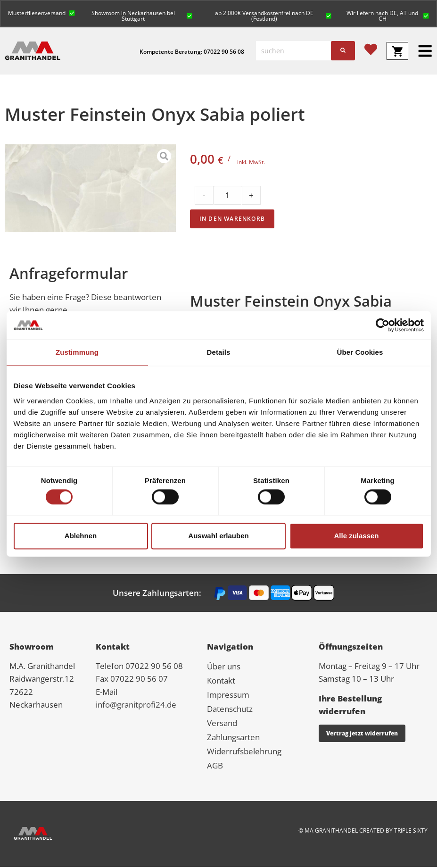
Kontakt (221, 681)
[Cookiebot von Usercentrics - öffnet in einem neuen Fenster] (383, 325)
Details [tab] (219, 352)
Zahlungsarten (233, 738)
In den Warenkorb (232, 220)
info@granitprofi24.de (136, 705)
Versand (222, 724)
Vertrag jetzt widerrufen (362, 734)
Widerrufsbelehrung (244, 752)
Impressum (228, 696)
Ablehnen (81, 536)
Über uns (224, 667)
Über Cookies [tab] (360, 352)
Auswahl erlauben (218, 536)
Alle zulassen (356, 536)
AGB (215, 766)
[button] (42, 13)
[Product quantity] (228, 196)
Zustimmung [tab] (77, 352)
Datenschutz (230, 710)
